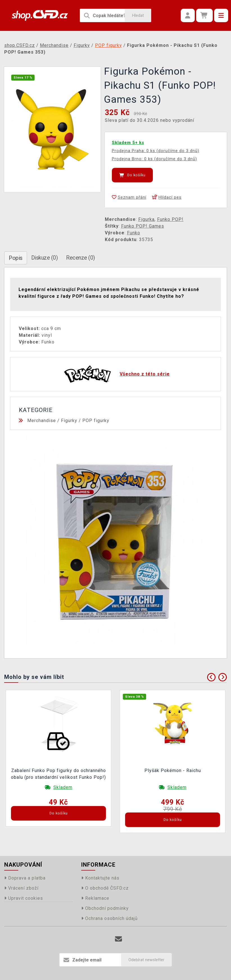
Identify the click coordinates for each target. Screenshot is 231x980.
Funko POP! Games (143, 226)
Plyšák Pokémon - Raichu (173, 771)
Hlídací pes (167, 197)
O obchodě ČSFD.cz (105, 888)
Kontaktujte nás (100, 878)
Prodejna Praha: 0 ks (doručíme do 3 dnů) (156, 151)
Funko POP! (170, 219)
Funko (134, 233)
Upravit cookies (24, 898)
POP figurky (96, 421)
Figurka (146, 219)
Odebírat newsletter (146, 960)
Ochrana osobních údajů (109, 918)
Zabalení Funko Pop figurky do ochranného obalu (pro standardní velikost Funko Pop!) (58, 774)
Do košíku (132, 175)
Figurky (69, 421)
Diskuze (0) (45, 258)
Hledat (138, 15)
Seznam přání (129, 197)
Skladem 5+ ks (128, 143)
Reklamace (95, 898)
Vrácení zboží (21, 888)
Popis (16, 258)
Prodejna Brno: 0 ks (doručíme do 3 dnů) (154, 159)
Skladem (63, 787)
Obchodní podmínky (105, 908)
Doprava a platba (25, 878)
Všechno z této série (145, 374)
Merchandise (42, 421)
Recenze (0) (81, 258)
